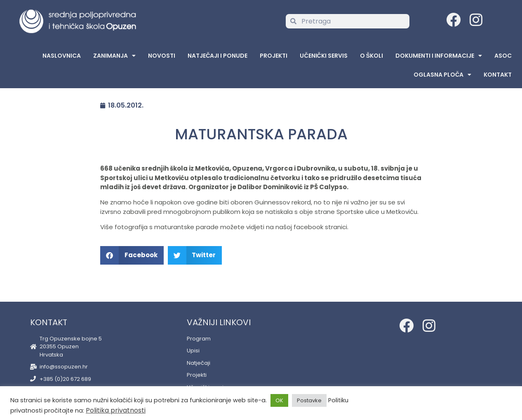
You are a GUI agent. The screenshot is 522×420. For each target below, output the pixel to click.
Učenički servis (323, 56)
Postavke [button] (309, 400)
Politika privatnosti (116, 410)
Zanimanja (114, 56)
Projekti (274, 56)
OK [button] (279, 400)
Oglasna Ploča (442, 75)
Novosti (162, 56)
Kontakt (498, 75)
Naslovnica (62, 56)
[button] (132, 255)
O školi (372, 56)
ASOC (503, 56)
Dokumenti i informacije (439, 56)
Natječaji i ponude (217, 56)
